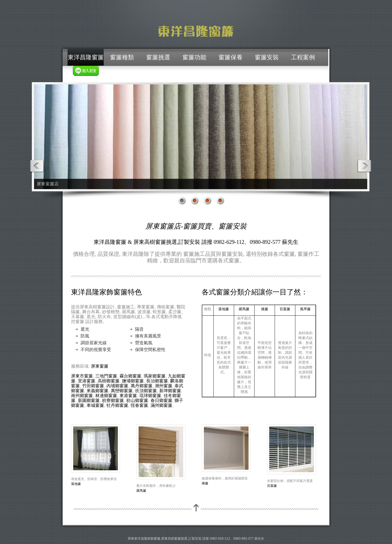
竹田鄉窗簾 (93, 386)
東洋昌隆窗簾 (86, 57)
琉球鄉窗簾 (150, 396)
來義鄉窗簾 (97, 391)
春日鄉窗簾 (161, 400)
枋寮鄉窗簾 (113, 400)
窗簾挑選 (158, 57)
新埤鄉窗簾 (170, 391)
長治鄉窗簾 (157, 381)
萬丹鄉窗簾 (142, 386)
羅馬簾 (244, 309)
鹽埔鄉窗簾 (133, 381)
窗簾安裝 (267, 57)
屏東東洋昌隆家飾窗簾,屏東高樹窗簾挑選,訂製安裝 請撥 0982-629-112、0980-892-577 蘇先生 (196, 539)
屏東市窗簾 (82, 376)
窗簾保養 (231, 57)
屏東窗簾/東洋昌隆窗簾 (196, 31)
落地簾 (224, 309)
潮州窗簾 (164, 386)
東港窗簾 (128, 396)
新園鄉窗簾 (89, 400)
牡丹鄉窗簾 (117, 405)
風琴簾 (305, 309)
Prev (37, 166)
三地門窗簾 (106, 376)
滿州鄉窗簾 (161, 405)
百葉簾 (285, 309)
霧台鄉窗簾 (130, 376)
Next (364, 166)
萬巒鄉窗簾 (122, 391)
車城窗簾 (95, 405)
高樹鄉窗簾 (109, 381)
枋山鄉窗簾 (137, 400)
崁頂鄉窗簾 (146, 391)
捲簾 (265, 309)
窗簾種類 (122, 57)
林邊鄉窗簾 (106, 396)
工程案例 (303, 57)
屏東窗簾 (100, 366)
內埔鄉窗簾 (117, 386)
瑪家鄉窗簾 (155, 376)
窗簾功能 (194, 57)
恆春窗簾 (139, 405)
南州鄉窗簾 (82, 396)
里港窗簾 (87, 381)
